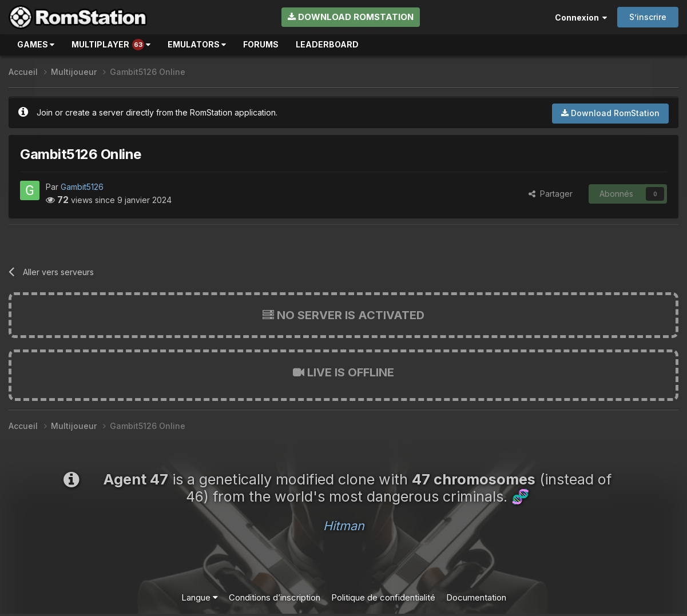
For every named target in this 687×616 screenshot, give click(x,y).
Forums (261, 44)
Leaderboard (327, 44)
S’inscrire (648, 17)
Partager (551, 194)
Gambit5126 (82, 187)
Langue (200, 597)
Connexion (581, 17)
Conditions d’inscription (275, 597)
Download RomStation (351, 17)
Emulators (197, 44)
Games (36, 44)
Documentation (476, 597)
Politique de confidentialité (383, 597)
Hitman (344, 526)
